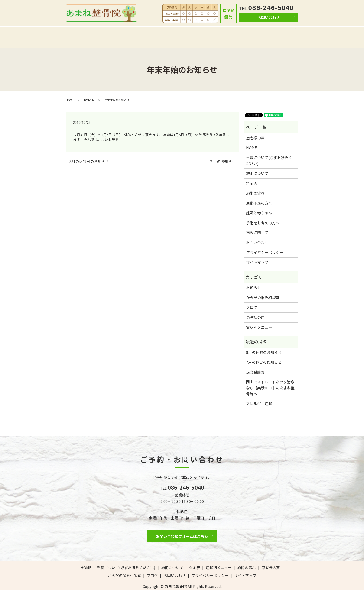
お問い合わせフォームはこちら (182, 526)
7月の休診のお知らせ (264, 352)
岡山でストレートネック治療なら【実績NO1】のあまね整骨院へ (270, 378)
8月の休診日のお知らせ (89, 151)
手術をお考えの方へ (263, 212)
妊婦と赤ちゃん (259, 203)
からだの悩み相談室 (253, 32)
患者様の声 (223, 32)
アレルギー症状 (259, 393)
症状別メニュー (259, 317)
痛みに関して (257, 222)
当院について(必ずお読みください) (116, 32)
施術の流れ (200, 32)
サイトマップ (257, 252)
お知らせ (89, 90)
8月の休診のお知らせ (264, 342)
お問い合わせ (269, 17)
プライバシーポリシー (265, 242)
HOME (78, 32)
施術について (159, 32)
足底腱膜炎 (255, 362)
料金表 (180, 32)
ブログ (279, 32)
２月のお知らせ (222, 151)
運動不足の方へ (259, 193)
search (293, 33)
